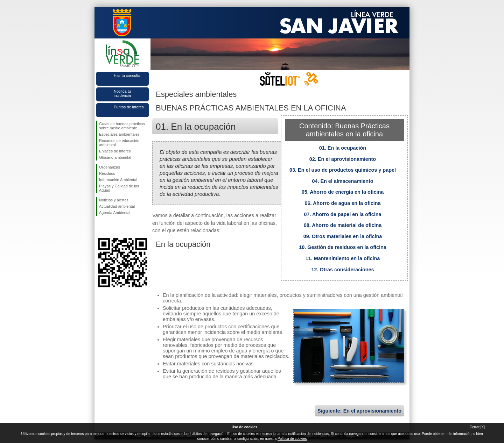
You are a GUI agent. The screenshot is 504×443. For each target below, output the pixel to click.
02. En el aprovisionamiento (343, 159)
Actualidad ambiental (117, 206)
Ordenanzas (110, 167)
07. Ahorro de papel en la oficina (343, 214)
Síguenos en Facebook (100, 227)
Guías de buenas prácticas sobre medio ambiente (122, 126)
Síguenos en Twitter (112, 227)
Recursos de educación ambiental (119, 143)
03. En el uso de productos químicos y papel (343, 170)
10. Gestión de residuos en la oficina (343, 247)
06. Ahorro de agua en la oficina (343, 203)
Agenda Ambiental (115, 213)
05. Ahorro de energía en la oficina (343, 192)
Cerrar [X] (477, 427)
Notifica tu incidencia (122, 93)
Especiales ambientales (119, 134)
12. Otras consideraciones (342, 270)
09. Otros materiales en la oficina (343, 236)
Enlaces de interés (115, 151)
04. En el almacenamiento (342, 181)
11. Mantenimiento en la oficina (343, 258)
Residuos (107, 173)
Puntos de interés (129, 107)
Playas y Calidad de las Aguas (119, 188)
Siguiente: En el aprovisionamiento (359, 411)
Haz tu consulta (127, 76)
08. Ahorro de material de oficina (343, 225)
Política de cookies (292, 439)
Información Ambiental (118, 180)
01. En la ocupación (343, 148)
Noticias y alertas (114, 200)
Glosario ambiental (115, 157)
